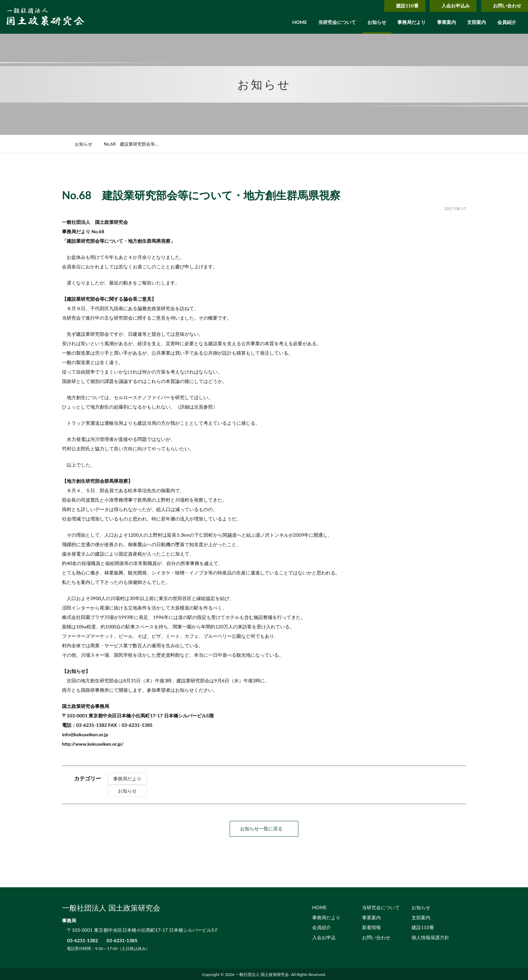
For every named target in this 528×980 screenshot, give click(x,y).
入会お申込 (324, 937)
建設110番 (398, 6)
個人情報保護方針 (430, 937)
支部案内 (476, 22)
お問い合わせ (503, 6)
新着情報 (371, 927)
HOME (300, 22)
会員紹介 (507, 22)
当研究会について (337, 22)
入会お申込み (449, 6)
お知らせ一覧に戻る (264, 828)
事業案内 (447, 22)
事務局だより (411, 22)
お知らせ (377, 22)
